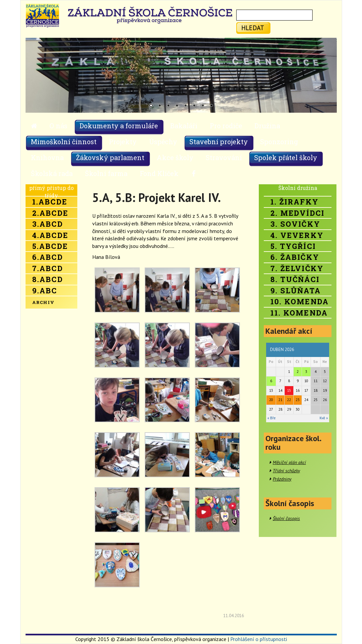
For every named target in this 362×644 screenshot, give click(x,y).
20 (271, 400)
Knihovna (47, 157)
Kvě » (324, 418)
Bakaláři (184, 126)
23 (298, 400)
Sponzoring (279, 142)
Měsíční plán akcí (289, 462)
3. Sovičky (295, 224)
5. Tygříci (293, 246)
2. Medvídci (297, 213)
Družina (267, 126)
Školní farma (106, 173)
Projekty (123, 142)
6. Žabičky (295, 257)
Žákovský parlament (110, 157)
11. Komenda (299, 313)
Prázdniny (282, 479)
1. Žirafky (294, 202)
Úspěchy (163, 142)
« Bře (272, 418)
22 (289, 400)
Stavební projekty (219, 142)
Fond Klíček (159, 173)
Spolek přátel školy (286, 157)
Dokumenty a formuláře (119, 126)
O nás (58, 126)
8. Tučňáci (295, 279)
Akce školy (175, 157)
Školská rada (52, 173)
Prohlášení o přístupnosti (259, 639)
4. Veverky (297, 235)
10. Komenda (300, 301)
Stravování (224, 157)
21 (280, 400)
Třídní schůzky (286, 471)
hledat (253, 28)
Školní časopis (286, 518)
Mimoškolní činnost (64, 142)
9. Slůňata (296, 291)
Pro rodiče (226, 126)
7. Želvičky (297, 268)
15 (289, 390)
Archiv (43, 302)
